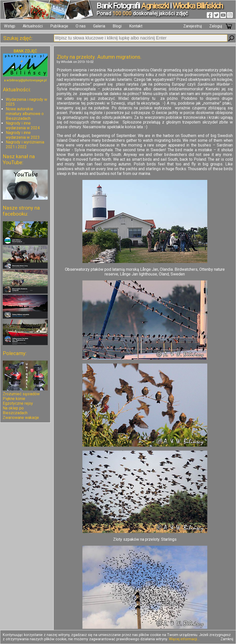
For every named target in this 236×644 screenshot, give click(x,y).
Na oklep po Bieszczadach (15, 410)
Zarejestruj (193, 26)
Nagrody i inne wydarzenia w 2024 (23, 126)
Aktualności (33, 26)
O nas (81, 26)
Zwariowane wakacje (21, 418)
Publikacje (59, 26)
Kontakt (136, 26)
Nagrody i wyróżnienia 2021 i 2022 (25, 144)
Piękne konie (14, 399)
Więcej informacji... (184, 639)
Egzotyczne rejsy (18, 403)
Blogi (117, 26)
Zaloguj (216, 26)
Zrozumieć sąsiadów (21, 394)
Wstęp (10, 26)
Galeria (99, 26)
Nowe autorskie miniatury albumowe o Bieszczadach (25, 114)
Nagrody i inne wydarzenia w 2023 (23, 135)
